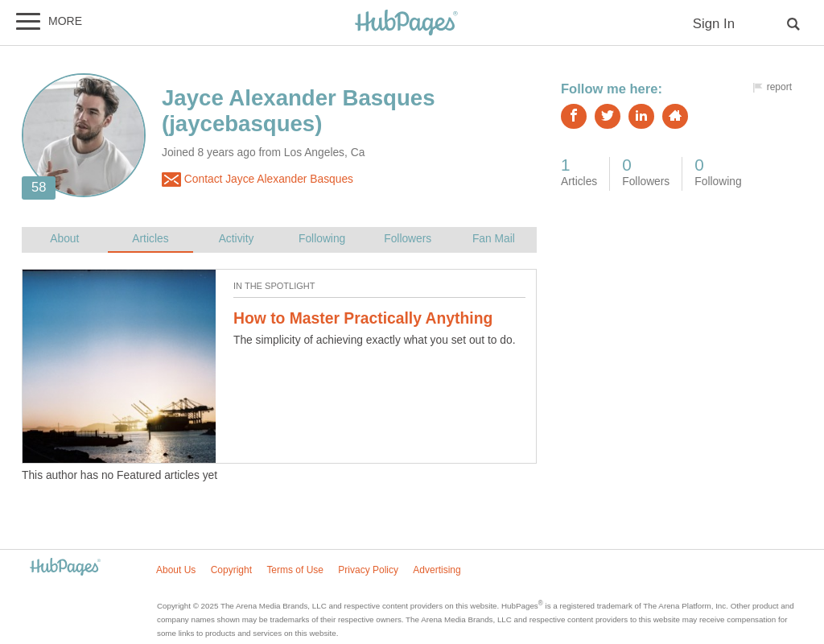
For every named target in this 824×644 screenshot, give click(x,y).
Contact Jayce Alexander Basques (257, 180)
